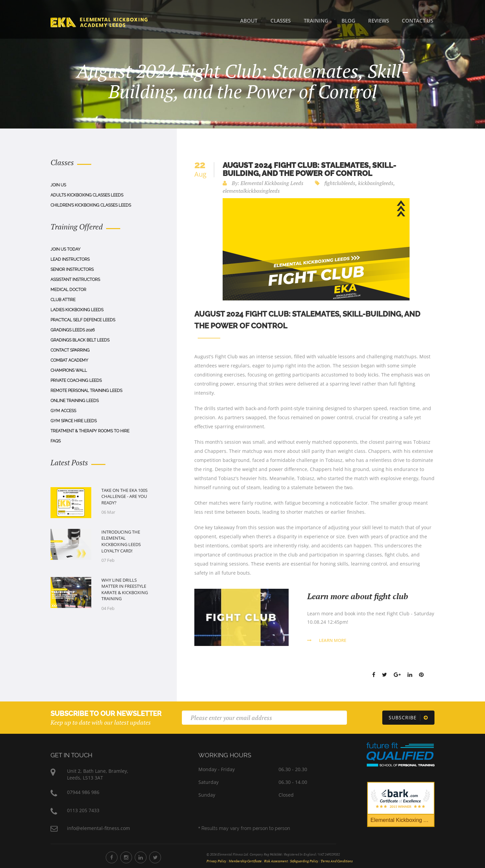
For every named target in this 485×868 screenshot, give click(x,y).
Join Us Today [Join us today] (66, 249)
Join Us (58, 185)
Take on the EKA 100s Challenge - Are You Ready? (124, 496)
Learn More (327, 640)
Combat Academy (69, 360)
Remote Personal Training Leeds (86, 391)
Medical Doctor (68, 290)
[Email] (264, 718)
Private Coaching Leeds (76, 381)
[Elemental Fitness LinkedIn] (141, 857)
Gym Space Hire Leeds (74, 421)
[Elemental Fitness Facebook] (112, 857)
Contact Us (417, 21)
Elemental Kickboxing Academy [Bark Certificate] (402, 820)
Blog (348, 21)
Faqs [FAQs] (56, 441)
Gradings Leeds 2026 (73, 330)
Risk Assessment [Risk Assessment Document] (276, 861)
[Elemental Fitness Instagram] (126, 857)
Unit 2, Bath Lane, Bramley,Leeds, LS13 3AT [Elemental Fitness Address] (98, 774)
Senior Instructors (72, 269)
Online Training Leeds (75, 401)
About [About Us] (249, 21)
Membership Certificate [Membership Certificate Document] (245, 861)
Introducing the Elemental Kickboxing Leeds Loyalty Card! (121, 541)
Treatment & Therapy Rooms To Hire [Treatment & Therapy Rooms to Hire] (90, 431)
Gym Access (63, 411)
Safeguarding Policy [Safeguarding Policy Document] (304, 861)
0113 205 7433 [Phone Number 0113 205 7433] (83, 810)
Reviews (379, 21)
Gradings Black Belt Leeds (80, 340)
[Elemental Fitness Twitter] (155, 857)
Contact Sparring (70, 350)
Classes (281, 21)
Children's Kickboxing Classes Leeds (91, 205)
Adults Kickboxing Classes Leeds (87, 195)
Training (316, 21)
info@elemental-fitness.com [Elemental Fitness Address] (99, 828)
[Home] (99, 22)
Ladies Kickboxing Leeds (77, 310)
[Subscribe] (408, 718)
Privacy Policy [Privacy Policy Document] (216, 861)
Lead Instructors (70, 259)
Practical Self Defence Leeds (83, 320)
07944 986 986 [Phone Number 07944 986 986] (83, 792)
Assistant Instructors (75, 280)
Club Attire (63, 300)
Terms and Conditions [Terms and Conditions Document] (337, 861)
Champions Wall (69, 370)
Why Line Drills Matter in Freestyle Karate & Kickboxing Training (125, 589)
